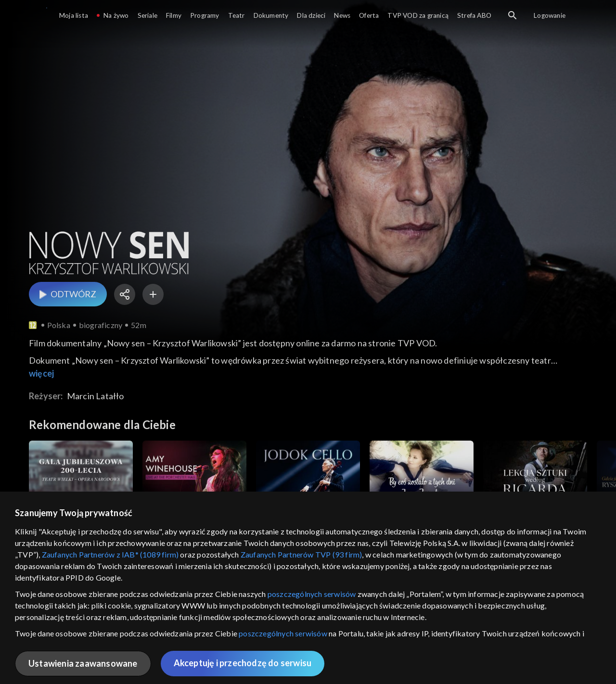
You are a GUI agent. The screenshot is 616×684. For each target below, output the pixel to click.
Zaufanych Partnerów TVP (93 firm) (302, 554)
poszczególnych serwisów (312, 594)
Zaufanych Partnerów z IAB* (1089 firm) (110, 554)
